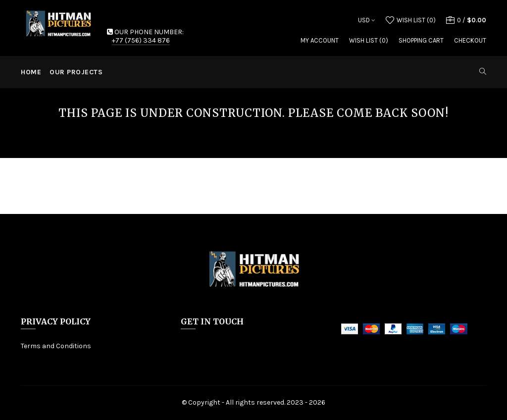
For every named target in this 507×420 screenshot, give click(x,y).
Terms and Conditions (56, 346)
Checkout (470, 40)
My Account (320, 40)
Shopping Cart (421, 40)
